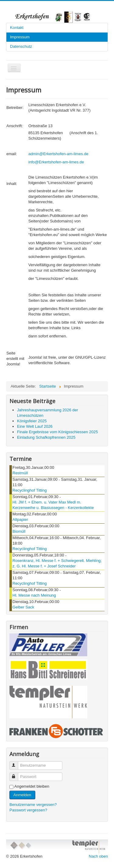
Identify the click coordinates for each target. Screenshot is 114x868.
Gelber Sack (23, 607)
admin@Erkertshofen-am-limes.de (58, 154)
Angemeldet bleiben (32, 786)
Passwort (17, 774)
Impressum (20, 37)
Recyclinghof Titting (30, 490)
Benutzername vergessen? (33, 805)
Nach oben (98, 856)
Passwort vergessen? (28, 810)
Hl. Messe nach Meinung (34, 595)
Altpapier (20, 519)
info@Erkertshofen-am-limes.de (56, 162)
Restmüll (20, 473)
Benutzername (17, 763)
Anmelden (22, 795)
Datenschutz (21, 46)
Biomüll (19, 531)
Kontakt (17, 28)
